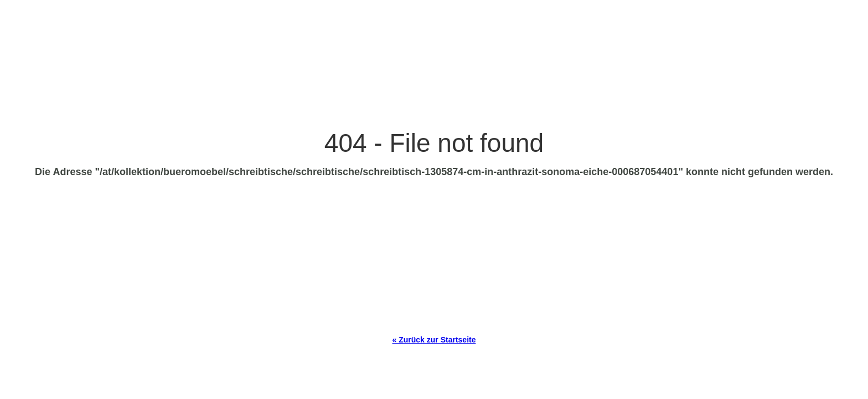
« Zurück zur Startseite (434, 340)
